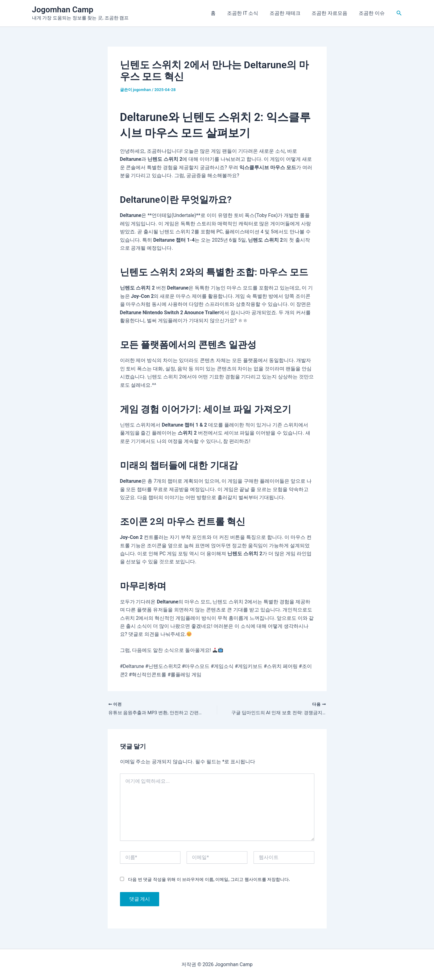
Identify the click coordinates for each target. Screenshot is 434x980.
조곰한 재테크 (288, 13)
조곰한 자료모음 (332, 13)
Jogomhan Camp (63, 10)
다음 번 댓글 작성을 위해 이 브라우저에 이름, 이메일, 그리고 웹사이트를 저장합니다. (209, 880)
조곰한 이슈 (372, 13)
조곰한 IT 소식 (248, 13)
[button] (399, 13)
